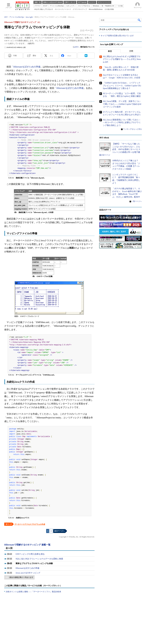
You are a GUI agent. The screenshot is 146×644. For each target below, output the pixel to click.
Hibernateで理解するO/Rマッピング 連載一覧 (27, 545)
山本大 (76, 47)
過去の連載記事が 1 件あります (21, 577)
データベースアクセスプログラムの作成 (30, 524)
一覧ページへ (137, 201)
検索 (139, 20)
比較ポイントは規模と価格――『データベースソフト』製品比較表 (33, 592)
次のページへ (59, 531)
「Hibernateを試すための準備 (26, 67)
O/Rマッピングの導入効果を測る (30, 554)
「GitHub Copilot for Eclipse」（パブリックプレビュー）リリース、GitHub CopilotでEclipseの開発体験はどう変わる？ (122, 86)
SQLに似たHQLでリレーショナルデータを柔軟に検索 (39, 559)
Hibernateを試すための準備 (27, 568)
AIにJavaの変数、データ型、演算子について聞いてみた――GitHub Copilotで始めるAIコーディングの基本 (122, 104)
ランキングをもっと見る (132, 129)
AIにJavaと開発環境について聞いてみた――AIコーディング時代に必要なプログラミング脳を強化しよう (122, 123)
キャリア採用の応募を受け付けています (117, 36)
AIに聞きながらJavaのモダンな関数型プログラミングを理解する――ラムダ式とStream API (122, 59)
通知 (34, 56)
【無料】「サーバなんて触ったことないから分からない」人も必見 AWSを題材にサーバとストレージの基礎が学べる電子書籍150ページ (120, 149)
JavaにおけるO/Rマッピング (28, 573)
